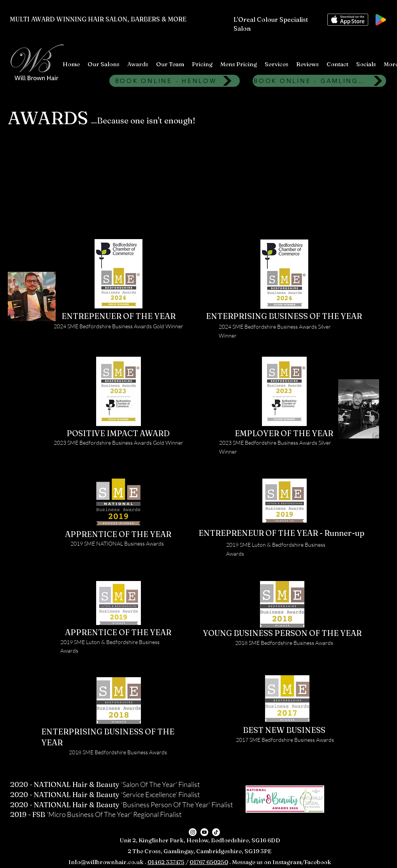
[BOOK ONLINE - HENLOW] (175, 81)
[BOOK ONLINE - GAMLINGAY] (319, 81)
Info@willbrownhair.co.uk (106, 862)
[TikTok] (216, 832)
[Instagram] (193, 832)
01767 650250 (209, 862)
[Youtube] (204, 832)
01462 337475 (166, 862)
